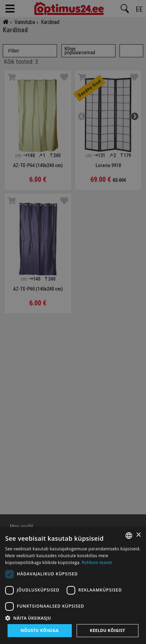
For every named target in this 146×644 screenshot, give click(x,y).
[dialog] (73, 586)
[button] (73, 618)
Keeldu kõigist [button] (108, 630)
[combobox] (129, 536)
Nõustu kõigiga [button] (40, 630)
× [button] (138, 535)
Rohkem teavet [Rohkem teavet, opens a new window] (97, 563)
